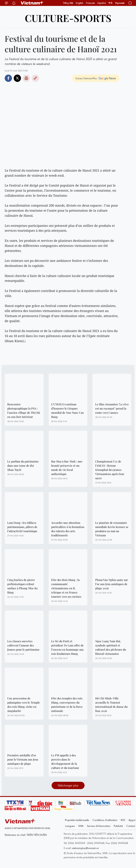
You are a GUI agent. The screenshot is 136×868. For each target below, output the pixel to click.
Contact (131, 826)
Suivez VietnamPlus (86, 78)
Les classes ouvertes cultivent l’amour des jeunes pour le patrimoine (23, 645)
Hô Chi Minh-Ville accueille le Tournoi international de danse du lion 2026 (111, 705)
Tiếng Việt (68, 3)
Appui (132, 820)
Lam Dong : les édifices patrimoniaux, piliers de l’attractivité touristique (22, 527)
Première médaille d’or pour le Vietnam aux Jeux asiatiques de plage (23, 759)
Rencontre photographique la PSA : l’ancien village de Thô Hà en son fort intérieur (24, 410)
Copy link (35, 78)
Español (102, 3)
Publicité (118, 826)
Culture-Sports (68, 18)
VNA (81, 826)
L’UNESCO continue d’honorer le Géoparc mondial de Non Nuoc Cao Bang (67, 410)
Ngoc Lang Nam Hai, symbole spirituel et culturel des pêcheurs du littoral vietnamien (111, 647)
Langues (70, 826)
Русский (120, 3)
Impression (26, 78)
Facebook (8, 78)
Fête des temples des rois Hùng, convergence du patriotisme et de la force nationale (67, 705)
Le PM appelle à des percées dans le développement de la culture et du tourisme (65, 761)
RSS (123, 820)
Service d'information (99, 826)
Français (90, 3)
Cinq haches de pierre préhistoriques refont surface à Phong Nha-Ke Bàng (23, 586)
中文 (110, 3)
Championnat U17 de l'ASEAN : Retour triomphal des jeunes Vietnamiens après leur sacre (110, 470)
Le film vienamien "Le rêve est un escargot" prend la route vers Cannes (112, 408)
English (80, 3)
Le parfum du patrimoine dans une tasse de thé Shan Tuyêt (23, 466)
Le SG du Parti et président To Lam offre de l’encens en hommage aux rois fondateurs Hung (67, 647)
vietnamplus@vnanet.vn (85, 848)
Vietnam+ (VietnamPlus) (32, 3)
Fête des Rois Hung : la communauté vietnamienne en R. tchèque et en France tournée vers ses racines (66, 588)
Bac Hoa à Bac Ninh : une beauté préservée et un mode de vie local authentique (67, 468)
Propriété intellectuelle (77, 820)
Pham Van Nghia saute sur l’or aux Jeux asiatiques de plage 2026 (112, 584)
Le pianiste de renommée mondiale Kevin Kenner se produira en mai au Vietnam (112, 529)
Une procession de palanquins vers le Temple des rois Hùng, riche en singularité (24, 705)
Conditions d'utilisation (105, 820)
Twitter (17, 78)
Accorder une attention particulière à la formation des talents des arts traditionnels (68, 529)
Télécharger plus (68, 785)
